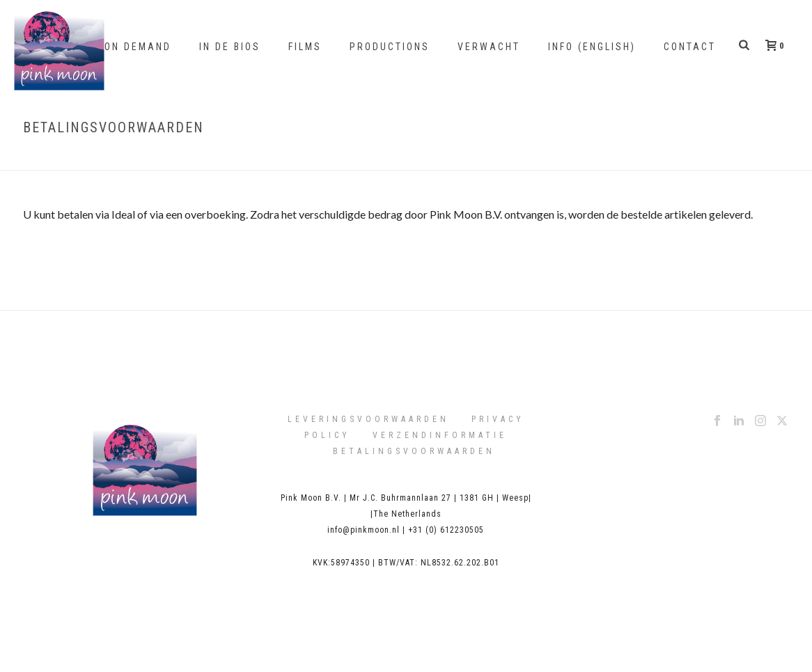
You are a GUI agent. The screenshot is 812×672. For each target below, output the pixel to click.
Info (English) (592, 47)
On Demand (138, 47)
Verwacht (489, 47)
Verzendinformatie (440, 435)
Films (305, 47)
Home (666, 157)
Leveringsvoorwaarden (368, 419)
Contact (690, 47)
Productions (390, 47)
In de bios (230, 47)
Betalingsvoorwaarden (414, 451)
